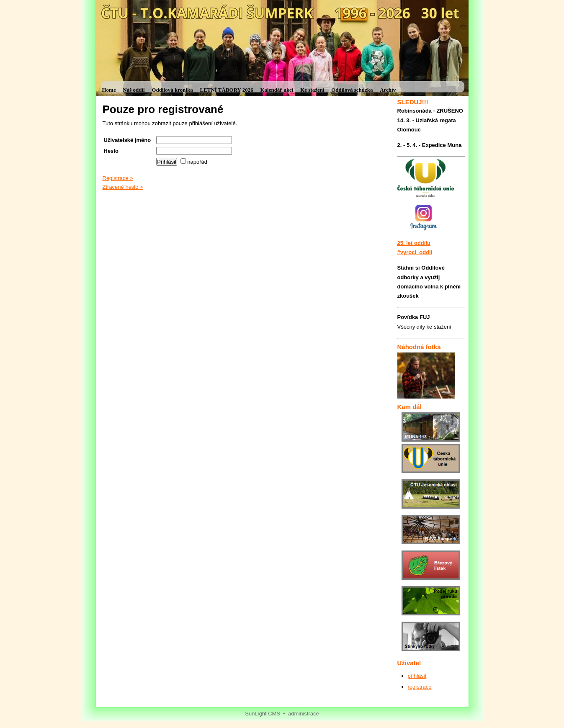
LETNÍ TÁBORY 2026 (226, 90)
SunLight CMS (263, 714)
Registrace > (118, 178)
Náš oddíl (134, 90)
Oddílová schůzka (352, 90)
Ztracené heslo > (123, 187)
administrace (304, 714)
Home (109, 90)
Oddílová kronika (172, 90)
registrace (420, 687)
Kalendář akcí (277, 90)
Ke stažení (312, 90)
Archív (388, 90)
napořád (194, 162)
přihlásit (417, 676)
